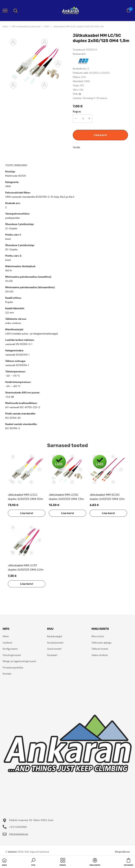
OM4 (47, 26)
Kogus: (77, 112)
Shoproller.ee (122, 852)
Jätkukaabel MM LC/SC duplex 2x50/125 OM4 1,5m (78, 26)
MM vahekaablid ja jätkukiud (26, 26)
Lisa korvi (100, 135)
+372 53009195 (18, 827)
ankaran (12, 852)
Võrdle (76, 147)
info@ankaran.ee (19, 834)
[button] (33, 862)
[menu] (5, 10)
